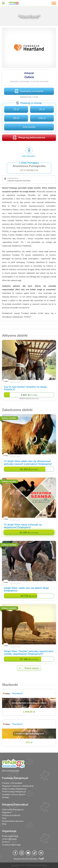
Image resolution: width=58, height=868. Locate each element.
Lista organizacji (9, 839)
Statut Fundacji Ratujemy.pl (14, 789)
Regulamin (7, 812)
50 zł (16, 118)
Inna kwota (29, 127)
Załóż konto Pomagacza (13, 810)
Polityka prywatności (11, 815)
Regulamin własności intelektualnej (18, 786)
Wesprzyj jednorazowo (32, 137)
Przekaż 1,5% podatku (12, 783)
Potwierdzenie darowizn (13, 821)
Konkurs (6, 842)
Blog (4, 824)
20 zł (42, 109)
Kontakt (5, 797)
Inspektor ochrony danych (14, 795)
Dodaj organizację (10, 836)
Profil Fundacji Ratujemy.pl (14, 792)
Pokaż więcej (28, 668)
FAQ (4, 818)
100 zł (42, 118)
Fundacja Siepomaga (11, 845)
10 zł (16, 109)
